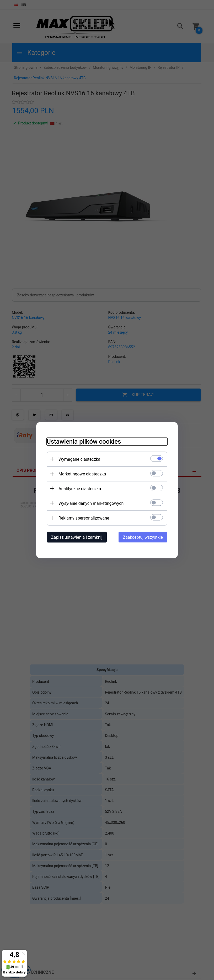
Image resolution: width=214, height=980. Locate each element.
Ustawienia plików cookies (84, 441)
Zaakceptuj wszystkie (143, 537)
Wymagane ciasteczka (79, 459)
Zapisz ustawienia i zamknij (77, 537)
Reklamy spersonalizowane (84, 518)
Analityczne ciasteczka (80, 488)
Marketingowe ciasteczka (82, 474)
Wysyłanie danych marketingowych (91, 503)
